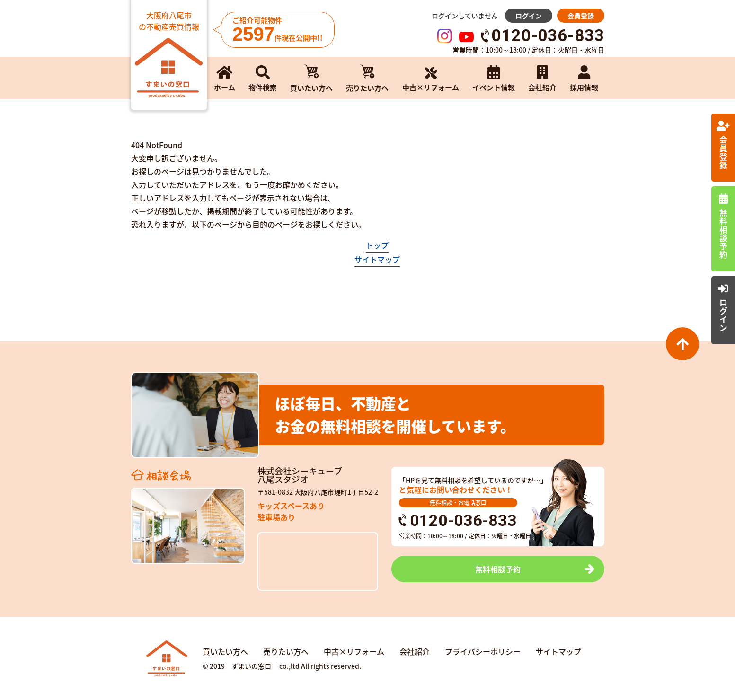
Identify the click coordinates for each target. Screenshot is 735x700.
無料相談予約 (498, 569)
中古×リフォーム (354, 651)
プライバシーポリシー (483, 651)
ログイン (529, 16)
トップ (377, 245)
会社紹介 (415, 651)
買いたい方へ (225, 651)
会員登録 (581, 16)
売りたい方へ (286, 651)
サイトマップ (377, 259)
